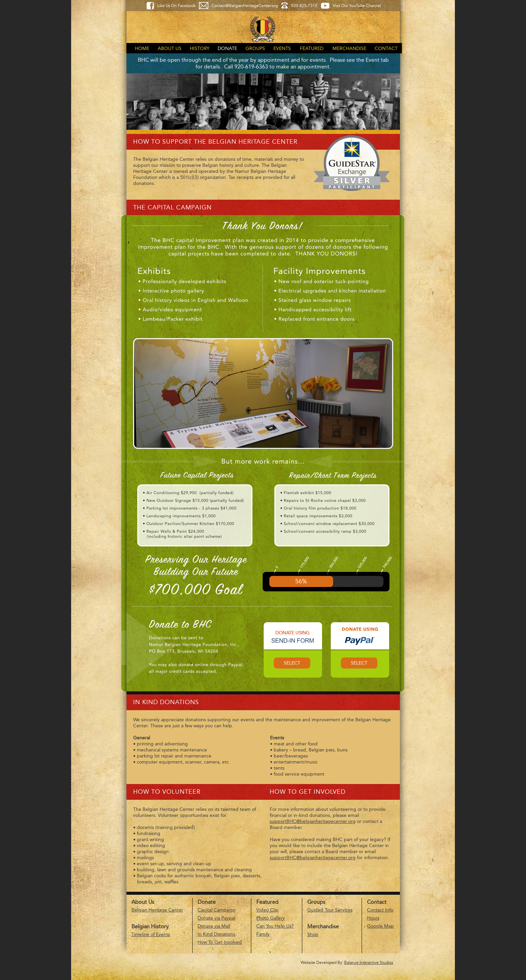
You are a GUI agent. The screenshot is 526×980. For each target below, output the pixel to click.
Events (282, 48)
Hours (373, 918)
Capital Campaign (217, 910)
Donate (227, 48)
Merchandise (349, 48)
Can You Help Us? (275, 926)
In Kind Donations (216, 934)
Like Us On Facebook (176, 6)
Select (292, 663)
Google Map (380, 926)
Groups (255, 48)
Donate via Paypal (216, 918)
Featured (312, 48)
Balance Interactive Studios (369, 963)
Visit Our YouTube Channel (357, 6)
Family (263, 934)
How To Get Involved (220, 942)
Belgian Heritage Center (157, 910)
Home (142, 48)
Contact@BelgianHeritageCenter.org (245, 6)
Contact (386, 48)
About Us (170, 48)
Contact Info (380, 910)
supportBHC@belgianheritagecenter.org (313, 821)
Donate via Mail (214, 926)
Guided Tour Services (330, 910)
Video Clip (267, 910)
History (200, 48)
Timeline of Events (151, 935)
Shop (313, 935)
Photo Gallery (271, 918)
